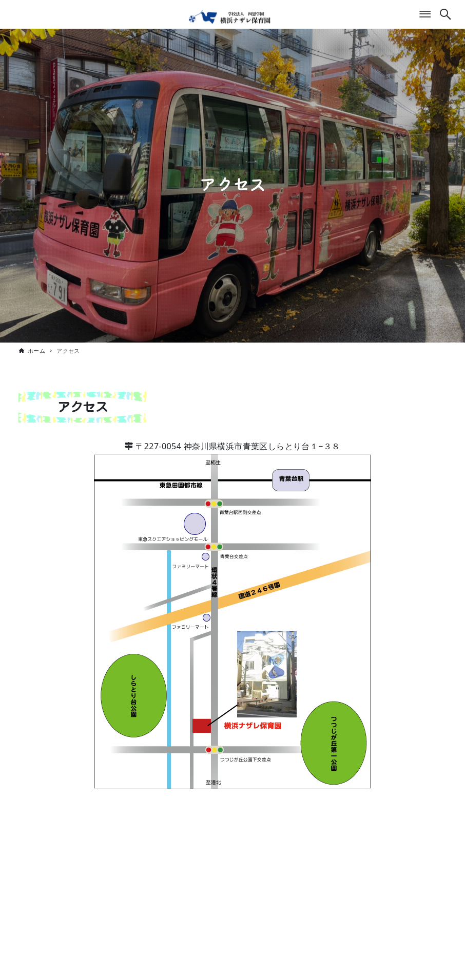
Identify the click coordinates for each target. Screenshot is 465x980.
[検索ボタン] (445, 14)
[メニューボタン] (425, 14)
